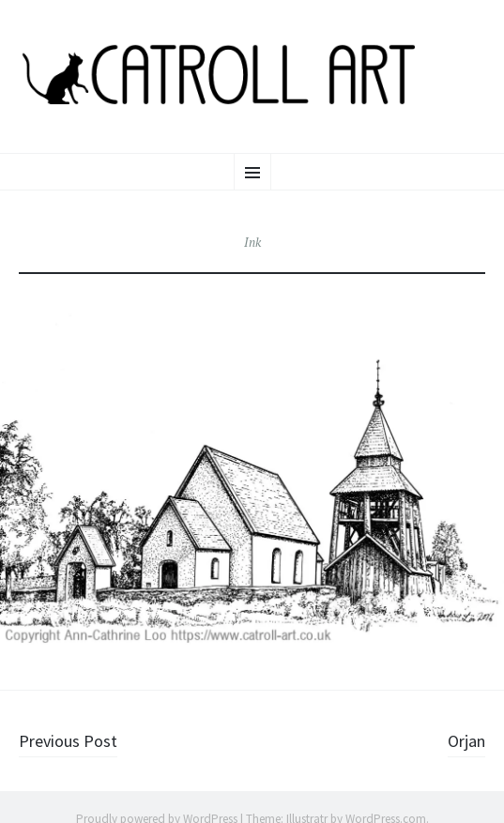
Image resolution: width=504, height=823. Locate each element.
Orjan (466, 741)
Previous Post (68, 741)
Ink (252, 242)
